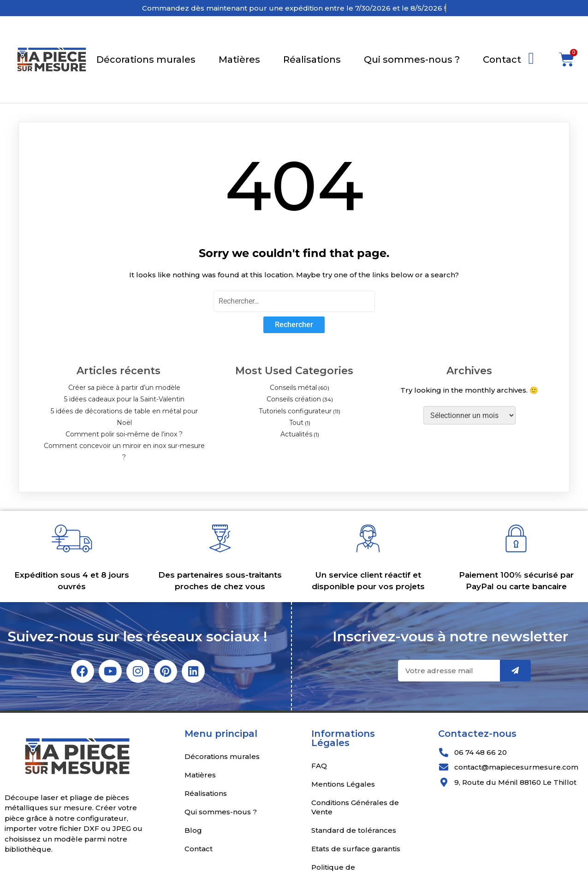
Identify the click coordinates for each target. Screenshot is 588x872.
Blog (193, 830)
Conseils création (294, 399)
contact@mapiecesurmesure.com (516, 767)
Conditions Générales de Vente (355, 807)
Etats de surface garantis (356, 849)
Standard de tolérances (354, 830)
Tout (296, 423)
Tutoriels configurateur (295, 411)
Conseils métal (293, 388)
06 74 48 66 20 (481, 752)
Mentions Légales (343, 784)
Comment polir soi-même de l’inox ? (124, 434)
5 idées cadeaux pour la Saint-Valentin (124, 399)
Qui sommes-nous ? (412, 60)
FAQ (319, 766)
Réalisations (312, 60)
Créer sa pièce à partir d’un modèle (124, 388)
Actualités (296, 434)
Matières (239, 60)
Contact (502, 60)
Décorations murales (146, 60)
